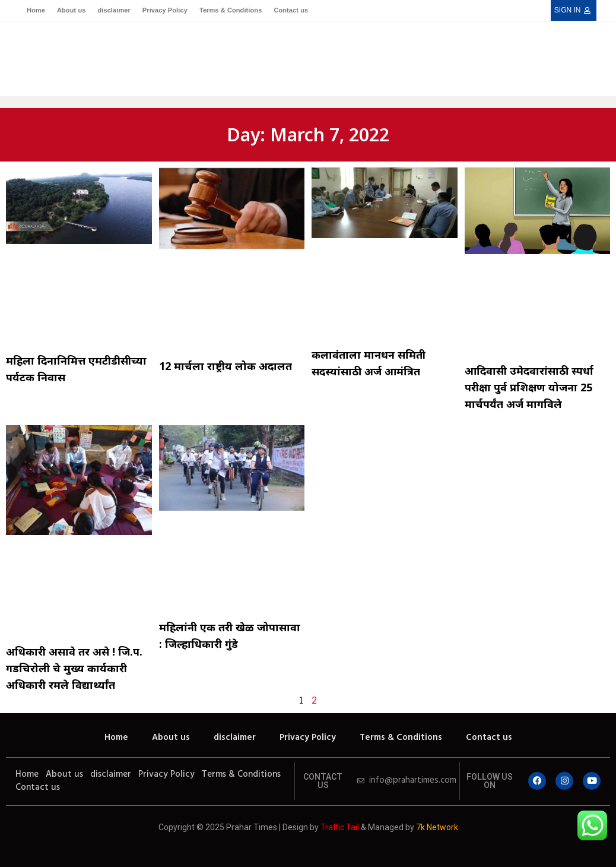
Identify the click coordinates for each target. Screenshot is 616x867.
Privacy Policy (165, 10)
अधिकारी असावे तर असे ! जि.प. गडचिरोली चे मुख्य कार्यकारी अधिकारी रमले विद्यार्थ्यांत (74, 668)
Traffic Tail (340, 827)
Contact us (291, 10)
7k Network (437, 827)
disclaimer (114, 10)
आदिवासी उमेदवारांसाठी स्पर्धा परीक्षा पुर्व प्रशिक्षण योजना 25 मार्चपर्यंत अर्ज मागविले (529, 387)
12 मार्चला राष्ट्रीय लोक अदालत (226, 366)
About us (71, 10)
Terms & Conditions (231, 10)
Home (36, 10)
